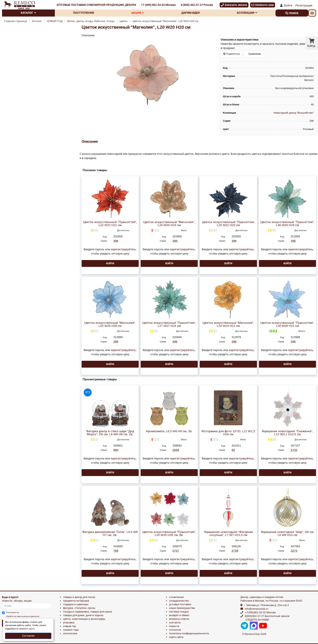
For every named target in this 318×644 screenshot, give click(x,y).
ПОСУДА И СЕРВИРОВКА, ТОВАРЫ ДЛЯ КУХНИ (88, 612)
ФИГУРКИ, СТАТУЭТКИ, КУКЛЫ (79, 608)
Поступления (84, 13)
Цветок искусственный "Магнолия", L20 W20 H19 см (169, 224)
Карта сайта (176, 637)
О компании (176, 597)
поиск (292, 13)
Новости (174, 626)
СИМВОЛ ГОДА (71, 630)
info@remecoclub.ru (256, 609)
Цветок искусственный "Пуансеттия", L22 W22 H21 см (110, 224)
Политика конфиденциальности (189, 633)
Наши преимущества (182, 608)
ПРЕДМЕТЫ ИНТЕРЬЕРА (76, 601)
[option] (149, 74)
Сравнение (254, 54)
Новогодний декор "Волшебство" (294, 113)
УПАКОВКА (69, 622)
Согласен (28, 636)
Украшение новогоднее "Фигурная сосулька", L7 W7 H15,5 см (228, 534)
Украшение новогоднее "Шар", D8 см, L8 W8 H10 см (287, 534)
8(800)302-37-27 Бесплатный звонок (267, 616)
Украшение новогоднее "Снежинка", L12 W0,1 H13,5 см (287, 433)
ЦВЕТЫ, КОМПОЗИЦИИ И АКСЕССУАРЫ (84, 619)
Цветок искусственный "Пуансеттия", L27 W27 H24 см (169, 324)
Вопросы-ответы (179, 619)
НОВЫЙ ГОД (69, 626)
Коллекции (247, 13)
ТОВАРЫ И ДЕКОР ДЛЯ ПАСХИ (79, 597)
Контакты (175, 622)
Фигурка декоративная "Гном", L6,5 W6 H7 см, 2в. (110, 534)
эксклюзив (70, 633)
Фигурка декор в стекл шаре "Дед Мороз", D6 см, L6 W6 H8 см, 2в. (110, 433)
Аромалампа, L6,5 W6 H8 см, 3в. (169, 431)
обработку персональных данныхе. (23, 616)
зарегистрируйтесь (123, 249)
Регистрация (304, 5)
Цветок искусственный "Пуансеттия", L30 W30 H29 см (287, 224)
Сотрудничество (179, 601)
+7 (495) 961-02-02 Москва (158, 5)
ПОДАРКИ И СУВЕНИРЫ (76, 604)
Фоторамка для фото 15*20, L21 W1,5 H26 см (228, 433)
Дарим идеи (191, 13)
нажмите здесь (27, 629)
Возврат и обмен (179, 615)
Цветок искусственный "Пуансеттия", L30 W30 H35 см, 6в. (169, 534)
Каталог (28, 13)
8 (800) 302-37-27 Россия (197, 5)
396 (312, 121)
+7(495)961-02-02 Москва (260, 612)
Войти (288, 5)
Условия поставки (180, 604)
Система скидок (179, 612)
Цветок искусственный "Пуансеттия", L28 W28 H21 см (287, 324)
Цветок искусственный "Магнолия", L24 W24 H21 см (228, 324)
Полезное (175, 630)
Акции (138, 13)
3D (312, 13)
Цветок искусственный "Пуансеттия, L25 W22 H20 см (228, 224)
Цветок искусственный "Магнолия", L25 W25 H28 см (110, 324)
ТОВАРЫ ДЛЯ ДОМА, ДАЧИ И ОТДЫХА (83, 615)
